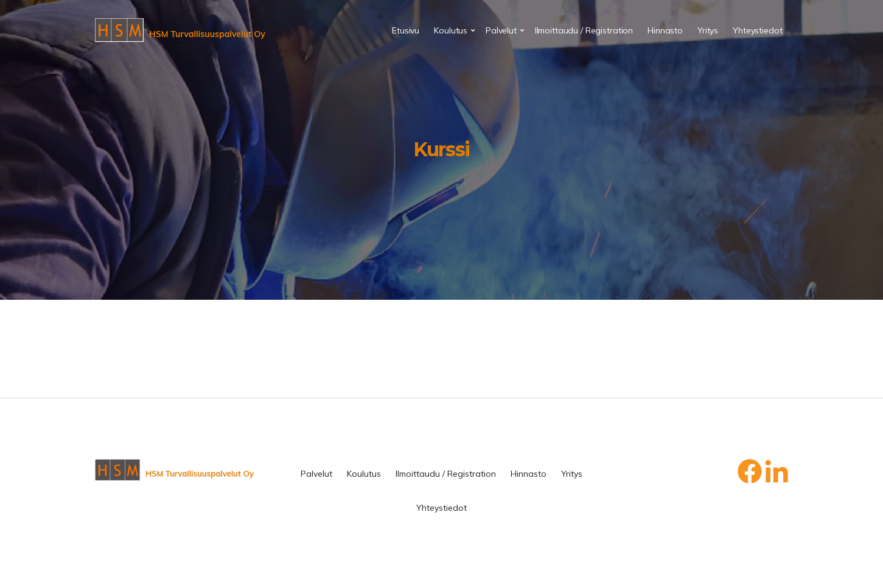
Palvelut (501, 30)
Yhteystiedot (757, 30)
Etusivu (406, 30)
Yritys (708, 30)
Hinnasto (665, 30)
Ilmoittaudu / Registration (584, 30)
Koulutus (451, 30)
